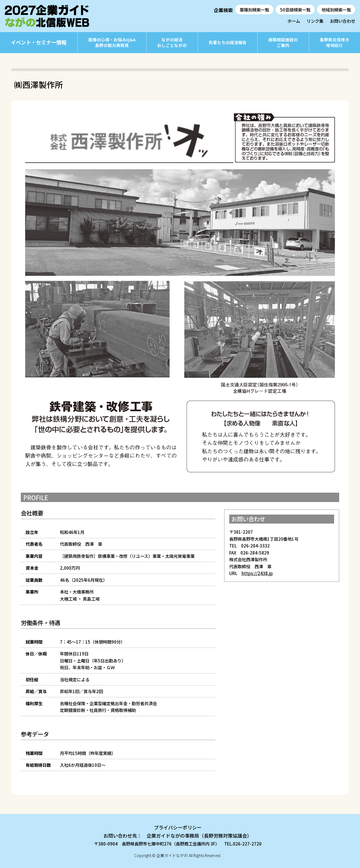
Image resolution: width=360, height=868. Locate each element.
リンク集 (315, 21)
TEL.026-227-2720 (243, 844)
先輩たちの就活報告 (228, 42)
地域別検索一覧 (336, 10)
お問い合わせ (343, 21)
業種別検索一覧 (254, 10)
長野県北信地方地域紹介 (335, 42)
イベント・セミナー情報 (39, 42)
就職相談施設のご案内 (283, 42)
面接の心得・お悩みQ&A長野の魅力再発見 (112, 42)
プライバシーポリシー (178, 827)
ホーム (294, 21)
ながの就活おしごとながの (172, 42)
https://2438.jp (257, 573)
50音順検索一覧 (295, 10)
